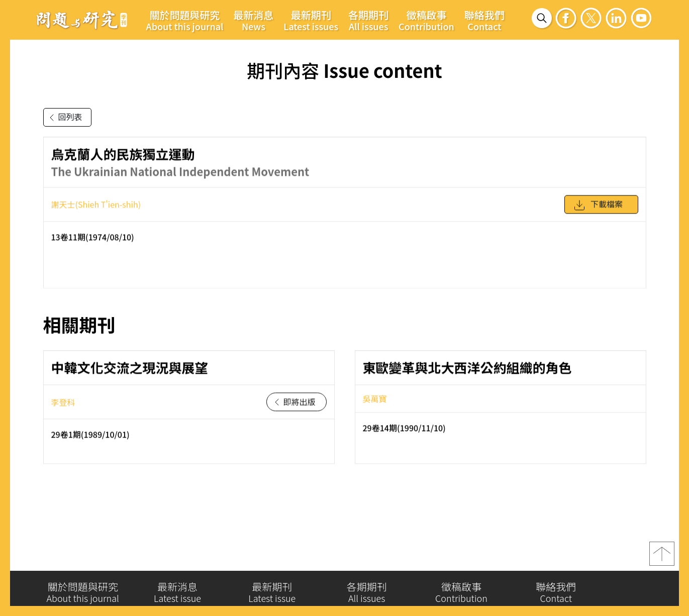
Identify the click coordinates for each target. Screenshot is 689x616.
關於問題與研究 (185, 20)
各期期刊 (368, 20)
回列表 (64, 118)
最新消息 (253, 20)
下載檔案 (598, 210)
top (662, 558)
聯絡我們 (484, 20)
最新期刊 (311, 20)
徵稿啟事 (426, 20)
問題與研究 (82, 20)
